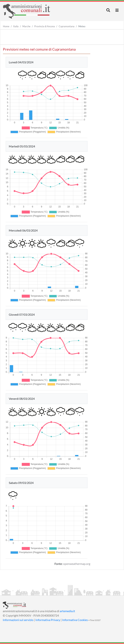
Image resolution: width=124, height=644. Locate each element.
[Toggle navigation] (108, 10)
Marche (26, 26)
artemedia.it (67, 611)
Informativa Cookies (75, 620)
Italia (16, 26)
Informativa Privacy (48, 620)
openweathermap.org (77, 564)
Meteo (82, 26)
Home (6, 26)
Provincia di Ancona (45, 26)
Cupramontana (67, 26)
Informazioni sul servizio (18, 620)
